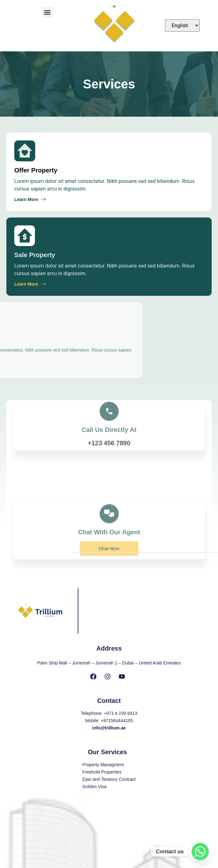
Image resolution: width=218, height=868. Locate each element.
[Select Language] (182, 26)
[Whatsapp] (200, 852)
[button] (47, 12)
